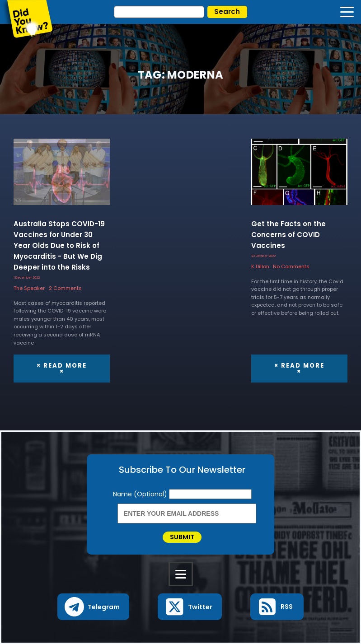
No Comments (291, 266)
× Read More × (62, 369)
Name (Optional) (141, 494)
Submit (182, 537)
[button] (93, 607)
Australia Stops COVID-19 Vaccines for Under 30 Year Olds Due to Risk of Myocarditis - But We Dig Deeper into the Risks (59, 245)
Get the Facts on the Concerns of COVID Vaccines (288, 235)
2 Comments (65, 288)
